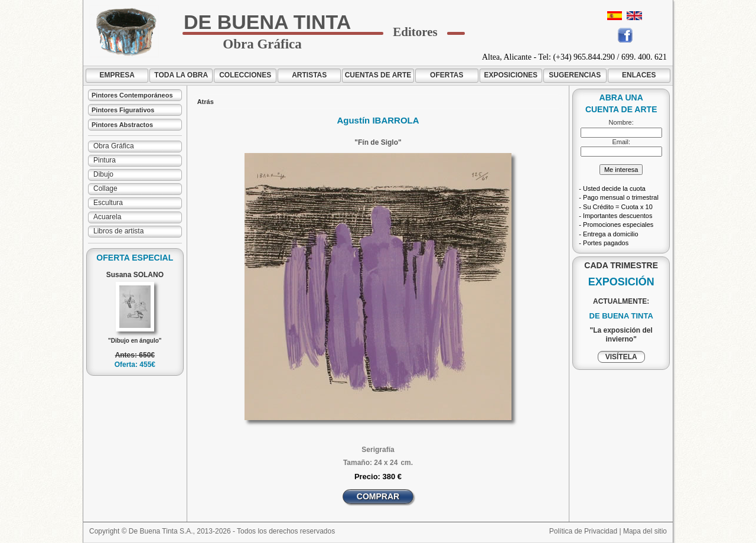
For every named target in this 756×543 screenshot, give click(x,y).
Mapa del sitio (645, 531)
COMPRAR (378, 496)
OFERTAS (447, 75)
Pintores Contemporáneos (132, 95)
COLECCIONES (245, 75)
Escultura (108, 203)
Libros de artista (118, 231)
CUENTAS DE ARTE (378, 75)
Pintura (105, 160)
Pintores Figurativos (123, 110)
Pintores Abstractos (122, 125)
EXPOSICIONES (511, 75)
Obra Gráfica (114, 146)
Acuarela (107, 217)
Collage (105, 188)
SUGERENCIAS (575, 75)
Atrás (206, 102)
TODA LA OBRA (181, 75)
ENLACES (639, 75)
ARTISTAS (309, 75)
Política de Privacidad (583, 531)
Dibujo (103, 174)
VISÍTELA (621, 357)
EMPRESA (117, 75)
